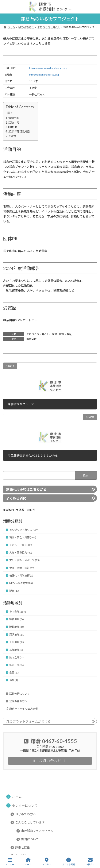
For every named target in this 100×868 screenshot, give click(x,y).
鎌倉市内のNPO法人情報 (23, 708)
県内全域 (31, 339)
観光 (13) (14, 591)
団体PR (13, 127)
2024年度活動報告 (19, 132)
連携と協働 (23, 847)
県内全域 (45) (17, 657)
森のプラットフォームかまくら (28, 721)
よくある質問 (16, 498)
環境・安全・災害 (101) (23, 537)
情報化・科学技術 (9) (21, 575)
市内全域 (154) (18, 612)
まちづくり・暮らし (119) (24, 530)
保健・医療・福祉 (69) (22, 568)
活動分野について (19, 694)
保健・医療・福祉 (62, 334)
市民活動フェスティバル (37, 831)
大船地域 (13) (17, 642)
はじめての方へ (26, 814)
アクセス (47, 862)
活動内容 (14, 123)
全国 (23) (14, 673)
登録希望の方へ (18, 701)
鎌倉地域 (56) (17, 619)
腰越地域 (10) (17, 627)
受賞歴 (12, 136)
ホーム (17, 796)
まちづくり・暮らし (38, 334)
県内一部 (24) (17, 665)
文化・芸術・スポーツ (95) (24, 560)
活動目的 (14, 118)
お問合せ (90, 862)
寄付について (30, 839)
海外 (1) (14, 680)
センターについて (25, 805)
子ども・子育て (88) (21, 545)
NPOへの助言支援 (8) (21, 583)
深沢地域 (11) (17, 634)
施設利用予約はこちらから (26, 489)
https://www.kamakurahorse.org (48, 68)
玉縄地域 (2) (16, 650)
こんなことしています (30, 822)
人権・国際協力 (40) (21, 553)
